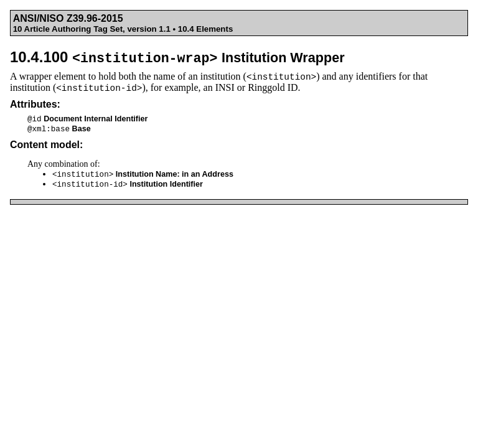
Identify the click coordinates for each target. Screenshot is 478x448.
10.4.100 (177, 57)
